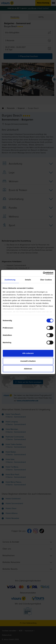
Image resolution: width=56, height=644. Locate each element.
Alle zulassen (28, 353)
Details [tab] (28, 280)
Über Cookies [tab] (46, 280)
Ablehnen (28, 369)
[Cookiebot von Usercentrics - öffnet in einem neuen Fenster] (43, 273)
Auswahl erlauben (28, 361)
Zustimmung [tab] (10, 280)
